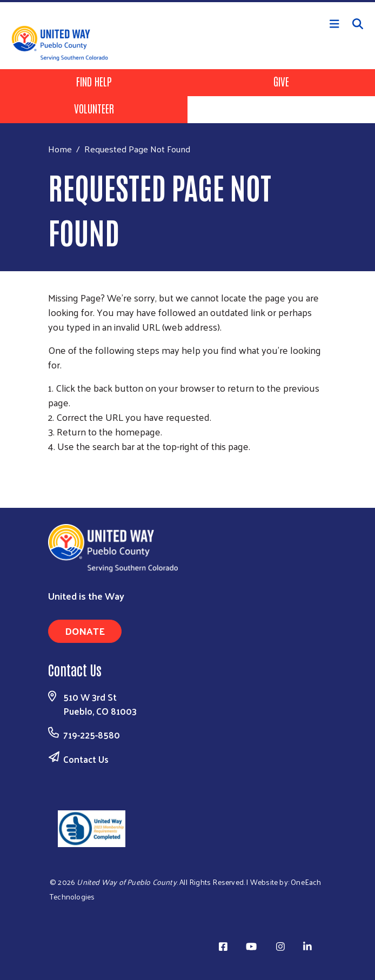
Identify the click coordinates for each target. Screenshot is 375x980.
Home (60, 149)
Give (281, 81)
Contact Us (86, 759)
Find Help (94, 81)
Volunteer (94, 108)
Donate (85, 631)
